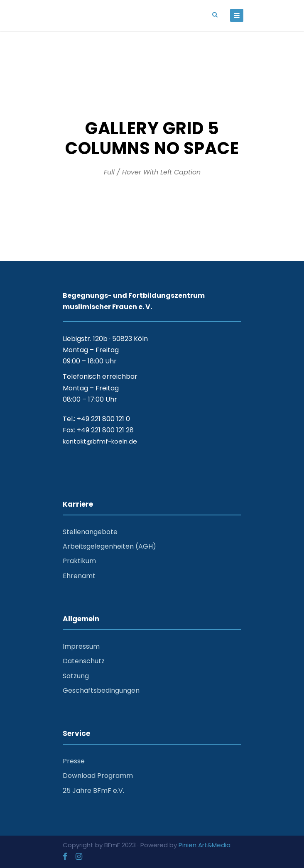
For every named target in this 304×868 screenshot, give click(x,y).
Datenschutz (84, 661)
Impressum (81, 646)
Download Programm (98, 776)
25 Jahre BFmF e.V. (93, 791)
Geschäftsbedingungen (101, 690)
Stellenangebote (90, 532)
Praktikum (79, 561)
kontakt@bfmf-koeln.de (100, 441)
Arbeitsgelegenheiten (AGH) (109, 546)
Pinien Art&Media (205, 845)
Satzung (76, 676)
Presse (74, 761)
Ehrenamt (79, 576)
